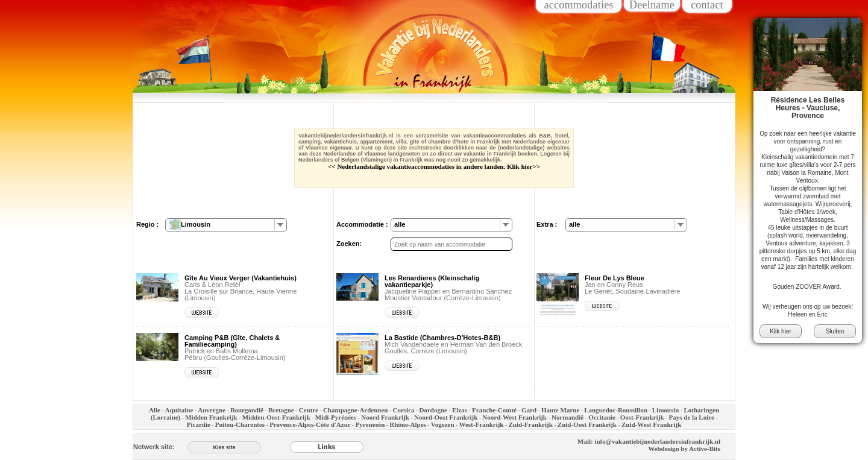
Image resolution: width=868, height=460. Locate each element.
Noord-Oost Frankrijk (446, 417)
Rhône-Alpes (408, 424)
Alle (155, 410)
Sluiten (835, 331)
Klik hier (781, 331)
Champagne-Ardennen (356, 410)
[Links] (327, 447)
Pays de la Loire (692, 417)
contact (707, 5)
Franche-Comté (494, 410)
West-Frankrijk (482, 424)
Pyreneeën (370, 424)
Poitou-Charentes (240, 424)
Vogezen (443, 424)
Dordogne (433, 410)
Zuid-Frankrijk (530, 424)
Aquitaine (179, 410)
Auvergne (212, 410)
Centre (309, 410)
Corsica (403, 410)
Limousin (666, 410)
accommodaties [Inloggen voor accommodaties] (578, 5)
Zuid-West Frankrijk (651, 424)
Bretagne (281, 410)
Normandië (568, 417)
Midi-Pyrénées (336, 417)
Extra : (547, 224)
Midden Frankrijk (211, 417)
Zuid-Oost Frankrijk (587, 424)
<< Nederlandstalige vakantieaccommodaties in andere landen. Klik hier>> (434, 166)
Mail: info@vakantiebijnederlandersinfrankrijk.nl (649, 441)
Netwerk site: (154, 447)
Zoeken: (349, 244)
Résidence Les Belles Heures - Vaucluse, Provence (808, 108)
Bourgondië (247, 410)
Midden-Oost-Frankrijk (276, 417)
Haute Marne (560, 410)
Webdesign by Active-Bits (684, 449)
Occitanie (602, 417)
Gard (529, 410)
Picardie (199, 424)
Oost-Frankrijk (642, 417)
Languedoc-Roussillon (616, 410)
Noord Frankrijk (385, 417)
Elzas (460, 410)
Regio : (147, 224)
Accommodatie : (362, 224)
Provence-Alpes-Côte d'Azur (310, 424)
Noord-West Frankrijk (514, 417)
